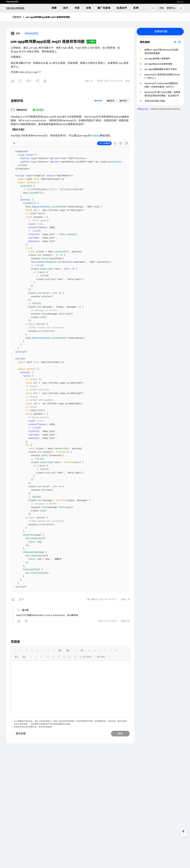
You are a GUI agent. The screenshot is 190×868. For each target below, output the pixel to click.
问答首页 (17, 17)
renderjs (95, 136)
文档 (161, 8)
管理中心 (171, 8)
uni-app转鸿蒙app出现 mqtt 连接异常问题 (48, 17)
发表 (120, 671)
